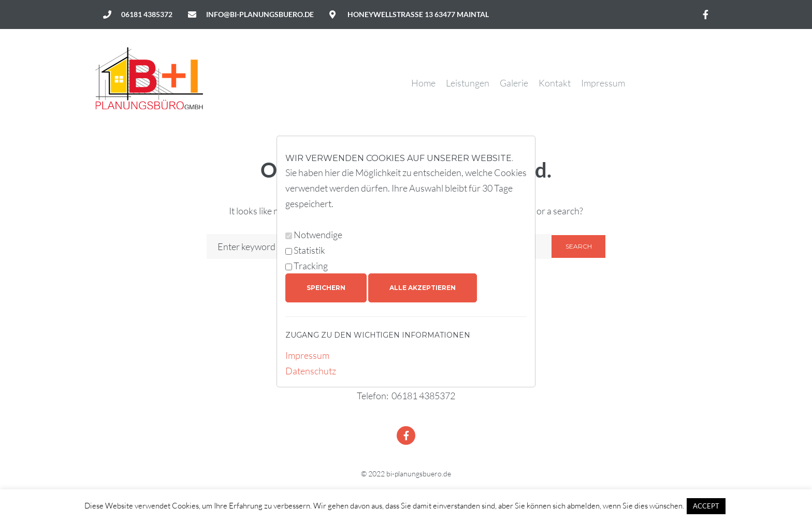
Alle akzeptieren (423, 288)
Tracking (311, 266)
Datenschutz (311, 371)
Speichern (326, 288)
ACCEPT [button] (706, 506)
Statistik (309, 250)
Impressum (307, 355)
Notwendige (318, 235)
